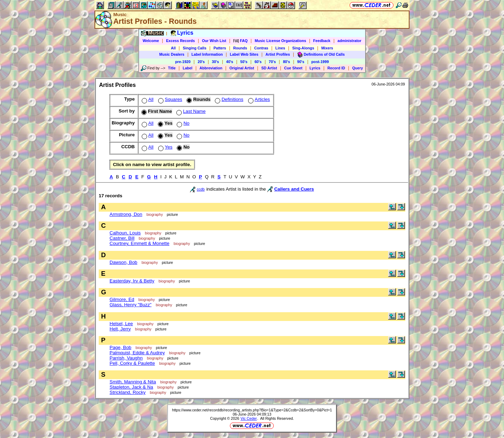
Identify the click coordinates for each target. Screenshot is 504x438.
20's (201, 62)
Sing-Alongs (303, 48)
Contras (261, 48)
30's (215, 62)
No (182, 123)
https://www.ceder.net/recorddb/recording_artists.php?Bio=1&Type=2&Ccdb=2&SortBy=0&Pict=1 (252, 410)
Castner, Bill (122, 238)
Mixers (327, 48)
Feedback (322, 41)
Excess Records (180, 41)
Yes (165, 147)
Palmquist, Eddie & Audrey (137, 353)
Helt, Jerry (120, 329)
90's (301, 62)
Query (358, 68)
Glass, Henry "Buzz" (131, 305)
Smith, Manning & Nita (133, 382)
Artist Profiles (278, 54)
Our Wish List (214, 41)
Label (188, 68)
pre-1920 (183, 62)
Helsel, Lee (121, 324)
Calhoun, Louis (125, 233)
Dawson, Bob (123, 262)
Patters (220, 48)
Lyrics (315, 68)
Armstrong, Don (126, 214)
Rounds (240, 48)
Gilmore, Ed (122, 299)
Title (172, 68)
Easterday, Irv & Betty (132, 281)
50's (244, 62)
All (173, 48)
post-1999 (320, 62)
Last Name (190, 111)
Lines (280, 48)
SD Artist (269, 68)
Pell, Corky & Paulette (132, 363)
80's (286, 62)
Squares (170, 99)
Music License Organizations (281, 41)
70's (272, 62)
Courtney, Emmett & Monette (139, 243)
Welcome (151, 41)
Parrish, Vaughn (126, 358)
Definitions (228, 99)
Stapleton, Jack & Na (131, 387)
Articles (258, 99)
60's (258, 62)
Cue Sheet (293, 68)
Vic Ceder (249, 418)
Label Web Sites (244, 54)
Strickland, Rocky (128, 392)
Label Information (207, 54)
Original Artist (242, 68)
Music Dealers (172, 54)
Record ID (336, 68)
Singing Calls (195, 48)
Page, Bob (120, 347)
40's (230, 62)
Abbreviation (211, 68)
